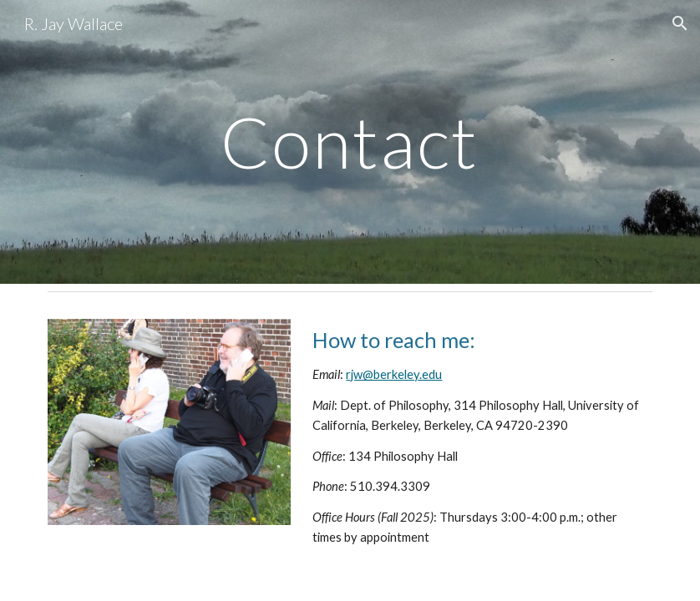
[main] (350, 141)
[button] (680, 23)
